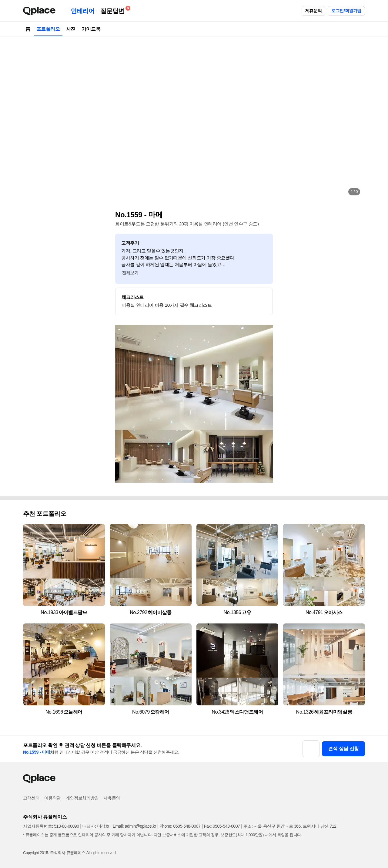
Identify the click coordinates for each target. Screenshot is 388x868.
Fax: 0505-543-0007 (222, 826)
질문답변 (114, 10)
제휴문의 (313, 11)
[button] (34, 118)
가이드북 (91, 29)
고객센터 (31, 798)
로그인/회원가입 (346, 11)
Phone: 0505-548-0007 (180, 826)
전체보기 (130, 273)
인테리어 (82, 11)
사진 (71, 29)
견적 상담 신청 (343, 749)
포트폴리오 (48, 29)
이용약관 (52, 798)
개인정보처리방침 (82, 798)
